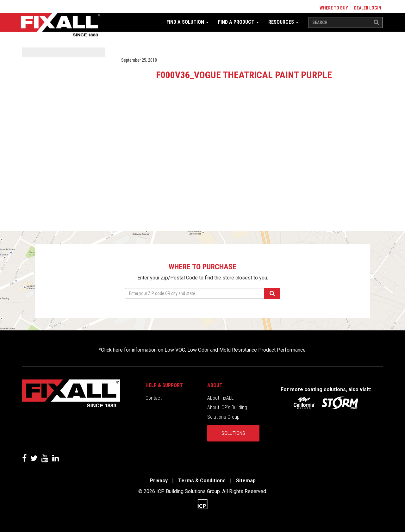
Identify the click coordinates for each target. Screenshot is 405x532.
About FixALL (220, 398)
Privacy (159, 481)
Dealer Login (368, 8)
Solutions (233, 433)
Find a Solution (187, 22)
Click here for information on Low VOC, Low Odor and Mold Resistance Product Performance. (204, 350)
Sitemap (246, 481)
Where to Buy (334, 8)
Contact (154, 398)
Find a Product (238, 22)
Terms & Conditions (202, 481)
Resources (283, 22)
